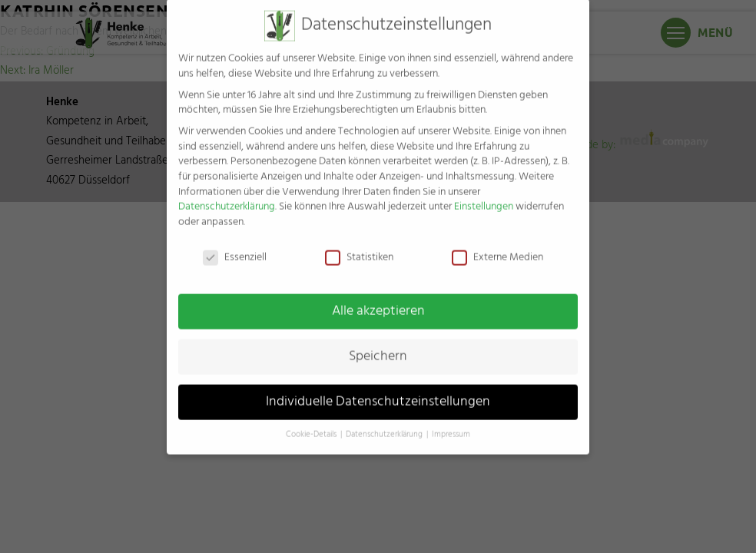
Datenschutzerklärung (227, 197)
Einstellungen (484, 197)
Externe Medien (497, 247)
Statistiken (359, 247)
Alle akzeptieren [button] (378, 301)
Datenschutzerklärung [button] (385, 425)
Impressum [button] (451, 425)
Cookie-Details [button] (312, 425)
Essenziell (235, 247)
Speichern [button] (378, 346)
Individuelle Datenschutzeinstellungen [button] (378, 392)
